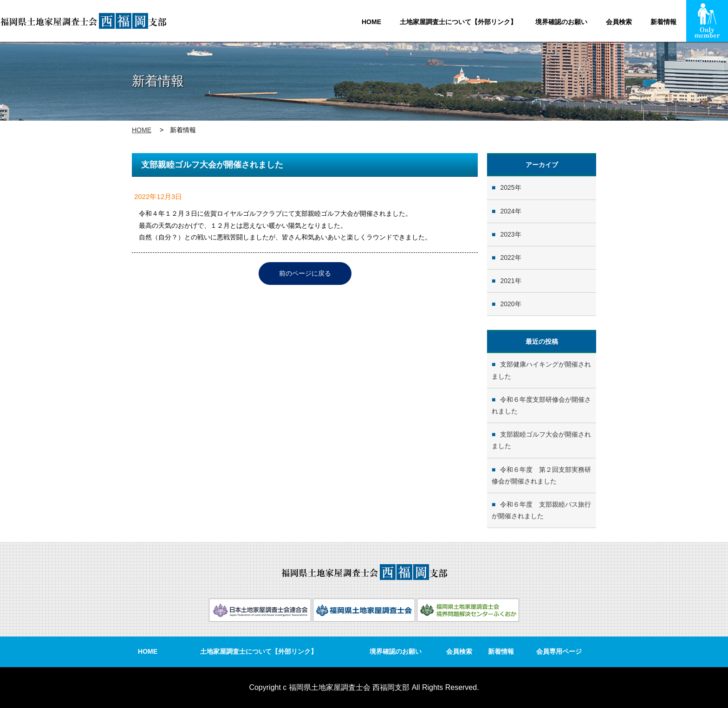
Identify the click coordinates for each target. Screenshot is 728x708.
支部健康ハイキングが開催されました (541, 370)
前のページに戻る (305, 273)
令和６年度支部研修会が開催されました (541, 405)
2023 (507, 234)
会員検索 (619, 22)
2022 (507, 257)
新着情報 (663, 22)
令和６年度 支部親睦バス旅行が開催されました (541, 510)
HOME (371, 22)
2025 (507, 187)
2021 (507, 281)
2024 (507, 211)
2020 (507, 304)
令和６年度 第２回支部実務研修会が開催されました (541, 475)
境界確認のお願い (561, 22)
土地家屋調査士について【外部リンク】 (458, 22)
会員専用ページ (559, 651)
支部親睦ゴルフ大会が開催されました (541, 440)
